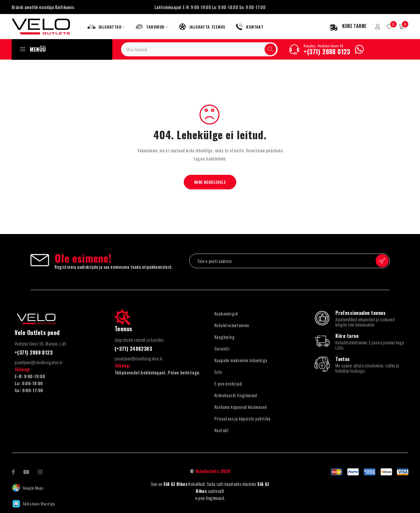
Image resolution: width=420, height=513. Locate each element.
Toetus (343, 359)
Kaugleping (224, 337)
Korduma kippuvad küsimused (240, 407)
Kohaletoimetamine (232, 325)
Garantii (222, 348)
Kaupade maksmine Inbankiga (241, 360)
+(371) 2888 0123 (327, 51)
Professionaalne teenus (360, 313)
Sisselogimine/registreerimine (375, 27)
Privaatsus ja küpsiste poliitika (243, 418)
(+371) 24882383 (135, 348)
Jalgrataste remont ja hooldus (139, 340)
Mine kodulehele (210, 182)
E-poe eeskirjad (228, 383)
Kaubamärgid (226, 313)
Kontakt (222, 430)
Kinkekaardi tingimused (236, 395)
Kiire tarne (347, 336)
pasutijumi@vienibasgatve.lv (39, 362)
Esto (218, 372)
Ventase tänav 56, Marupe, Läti (40, 343)
